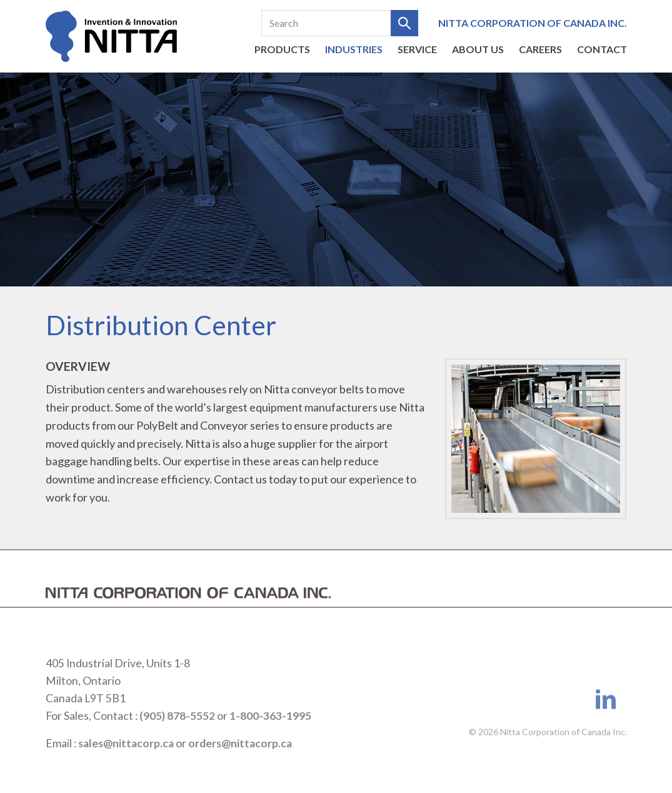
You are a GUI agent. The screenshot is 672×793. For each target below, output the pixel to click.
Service (417, 49)
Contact (602, 49)
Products (282, 49)
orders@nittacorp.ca (240, 756)
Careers (540, 49)
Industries (354, 49)
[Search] (326, 23)
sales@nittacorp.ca (126, 756)
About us (478, 49)
